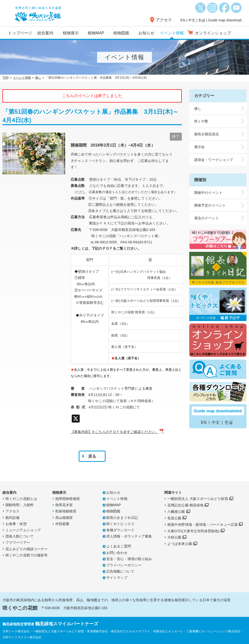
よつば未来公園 (180, 544)
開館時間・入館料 (20, 505)
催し (38, 78)
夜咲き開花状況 (207, 134)
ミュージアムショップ (23, 530)
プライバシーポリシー (124, 565)
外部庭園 (62, 524)
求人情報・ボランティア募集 (129, 536)
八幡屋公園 (176, 512)
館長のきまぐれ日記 (122, 518)
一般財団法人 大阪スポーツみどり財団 (198, 499)
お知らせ (146, 33)
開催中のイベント (208, 193)
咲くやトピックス (120, 524)
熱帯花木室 (64, 505)
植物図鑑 (121, 33)
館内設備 (12, 518)
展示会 (199, 147)
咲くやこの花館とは (21, 499)
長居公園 (174, 518)
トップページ (20, 33)
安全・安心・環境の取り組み (129, 559)
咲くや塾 (201, 121)
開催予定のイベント (210, 205)
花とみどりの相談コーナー (27, 549)
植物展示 (71, 33)
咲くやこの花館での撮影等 (27, 555)
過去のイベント (207, 218)
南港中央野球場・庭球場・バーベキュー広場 (202, 525)
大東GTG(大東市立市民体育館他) (193, 531)
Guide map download (225, 20)
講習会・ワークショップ (214, 160)
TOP (6, 78)
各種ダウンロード (120, 530)
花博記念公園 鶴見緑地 (185, 505)
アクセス (164, 20)
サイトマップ (117, 578)
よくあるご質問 (119, 546)
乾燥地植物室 (66, 511)
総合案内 (45, 33)
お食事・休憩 (16, 524)
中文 (192, 20)
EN (183, 20)
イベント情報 (172, 33)
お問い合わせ (117, 553)
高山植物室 (64, 518)
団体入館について (20, 536)
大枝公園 (174, 537)
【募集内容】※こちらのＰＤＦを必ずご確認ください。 (115, 432)
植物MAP (96, 33)
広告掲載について (120, 571)
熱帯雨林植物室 (68, 499)
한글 (202, 20)
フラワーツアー (18, 542)
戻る (92, 456)
